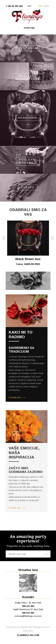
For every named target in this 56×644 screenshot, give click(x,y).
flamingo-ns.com (28, 635)
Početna (29, 28)
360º (29, 6)
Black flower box (28, 259)
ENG (47, 6)
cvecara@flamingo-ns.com (28, 616)
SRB (40, 6)
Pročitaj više (15, 397)
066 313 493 (28, 613)
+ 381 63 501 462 (14, 6)
